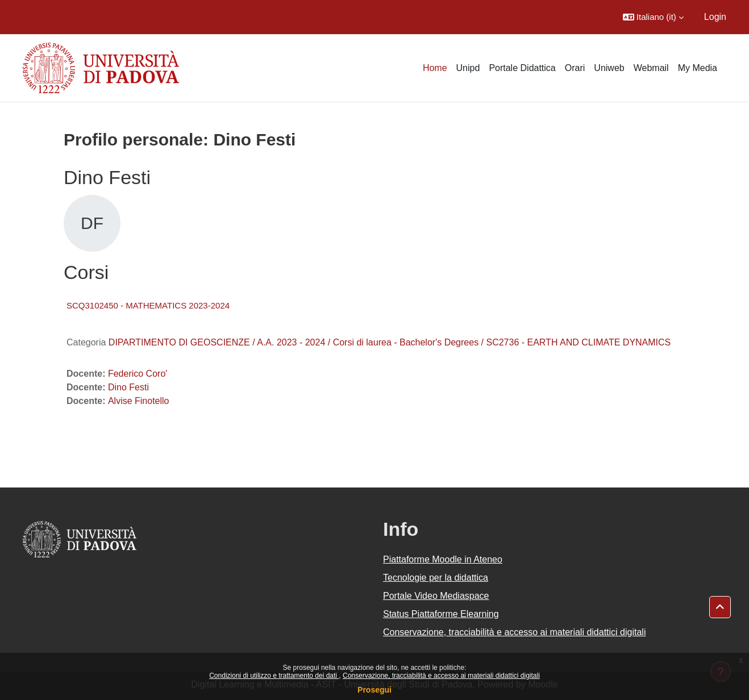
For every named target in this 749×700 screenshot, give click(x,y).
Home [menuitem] (435, 68)
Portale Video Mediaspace (436, 596)
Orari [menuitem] (575, 68)
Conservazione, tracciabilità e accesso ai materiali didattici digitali (441, 676)
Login (715, 17)
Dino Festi (128, 387)
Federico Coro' (138, 374)
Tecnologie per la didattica (436, 578)
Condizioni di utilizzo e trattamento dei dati (274, 676)
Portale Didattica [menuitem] (522, 68)
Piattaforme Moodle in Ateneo (443, 559)
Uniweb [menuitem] (609, 68)
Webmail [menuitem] (651, 68)
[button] (653, 17)
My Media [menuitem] (698, 68)
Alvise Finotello (139, 401)
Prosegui (374, 690)
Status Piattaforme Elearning (441, 614)
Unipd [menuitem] (468, 68)
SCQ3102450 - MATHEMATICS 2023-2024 (148, 305)
